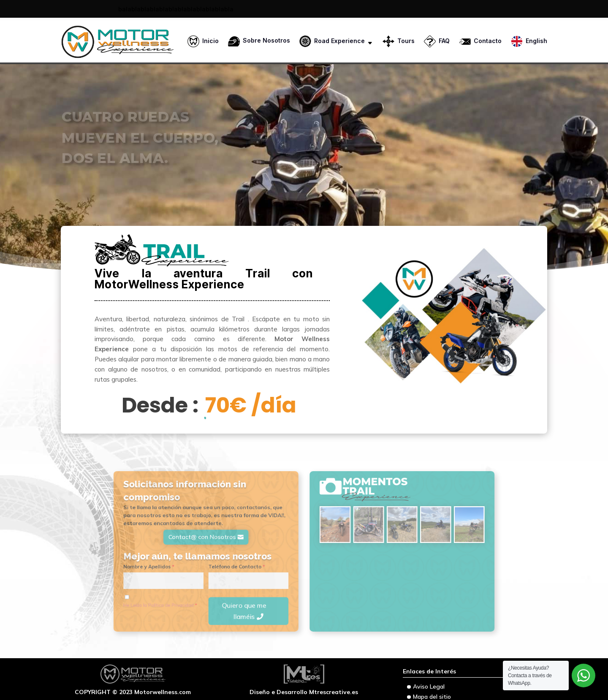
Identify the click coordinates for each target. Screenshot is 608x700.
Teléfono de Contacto (252, 562)
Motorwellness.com (163, 692)
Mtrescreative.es (334, 692)
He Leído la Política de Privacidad (193, 592)
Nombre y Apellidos (185, 562)
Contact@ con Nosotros (226, 540)
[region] (304, 151)
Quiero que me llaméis (258, 596)
